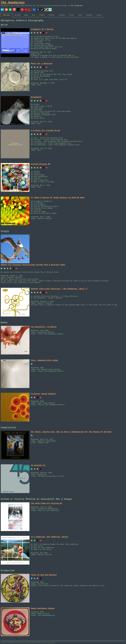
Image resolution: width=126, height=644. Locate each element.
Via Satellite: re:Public (44, 327)
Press (72, 15)
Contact (89, 15)
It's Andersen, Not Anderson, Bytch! (50, 537)
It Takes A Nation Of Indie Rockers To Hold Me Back (58, 198)
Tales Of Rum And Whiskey (44, 575)
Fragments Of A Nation (42, 29)
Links (99, 15)
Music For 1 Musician (42, 64)
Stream (17, 15)
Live (80, 15)
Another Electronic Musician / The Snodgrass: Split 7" (59, 289)
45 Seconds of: (38, 465)
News (26, 15)
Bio (34, 15)
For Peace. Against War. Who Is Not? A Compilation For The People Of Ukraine (71, 432)
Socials (62, 15)
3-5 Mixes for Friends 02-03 (45, 131)
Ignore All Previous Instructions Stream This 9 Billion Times (33, 265)
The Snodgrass (13, 3)
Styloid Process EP (41, 164)
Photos (52, 15)
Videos (42, 15)
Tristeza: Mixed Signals (43, 394)
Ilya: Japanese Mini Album (44, 360)
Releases (7, 15)
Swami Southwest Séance (43, 608)
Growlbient (36, 97)
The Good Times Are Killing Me (46, 503)
